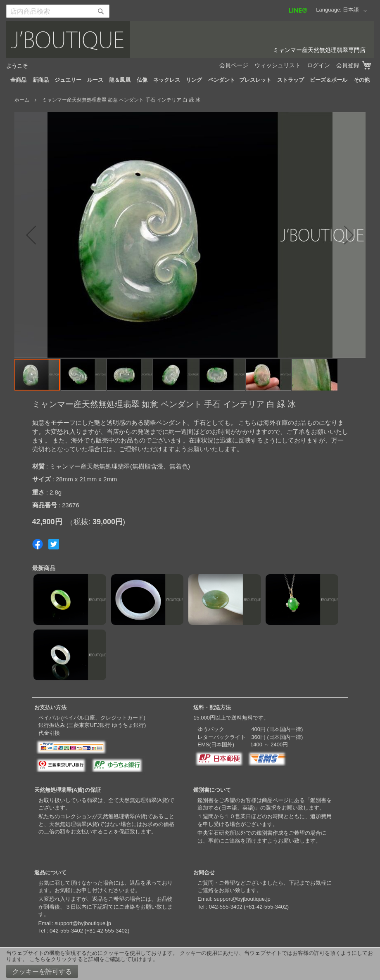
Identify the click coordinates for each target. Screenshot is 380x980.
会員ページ (234, 65)
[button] (356, 11)
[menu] (190, 80)
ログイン (318, 65)
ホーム (22, 100)
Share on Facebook (38, 544)
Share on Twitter (54, 544)
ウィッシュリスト (278, 65)
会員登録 (348, 65)
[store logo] (190, 40)
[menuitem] (18, 80)
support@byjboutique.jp (83, 923)
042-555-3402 (66, 931)
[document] (190, 964)
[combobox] (58, 11)
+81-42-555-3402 (107, 931)
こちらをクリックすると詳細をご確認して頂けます (91, 959)
